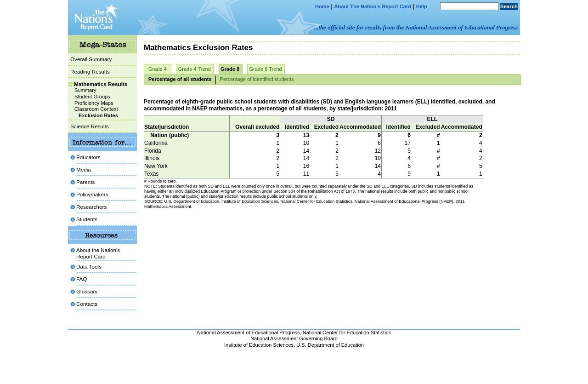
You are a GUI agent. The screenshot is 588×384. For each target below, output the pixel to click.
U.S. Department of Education (330, 345)
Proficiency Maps (94, 103)
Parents (85, 182)
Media (84, 169)
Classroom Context (96, 109)
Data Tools (89, 267)
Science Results (90, 126)
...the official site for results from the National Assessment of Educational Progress (416, 27)
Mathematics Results (101, 84)
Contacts (87, 304)
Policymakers (92, 194)
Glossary (87, 291)
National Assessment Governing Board (294, 338)
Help (422, 6)
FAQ (82, 279)
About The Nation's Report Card (373, 6)
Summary (85, 90)
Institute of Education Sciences (259, 345)
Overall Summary (91, 59)
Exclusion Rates (98, 115)
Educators (88, 157)
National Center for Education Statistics (347, 332)
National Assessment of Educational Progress (249, 332)
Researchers (91, 207)
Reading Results (90, 72)
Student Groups (92, 97)
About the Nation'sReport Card (98, 253)
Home (322, 6)
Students (87, 219)
